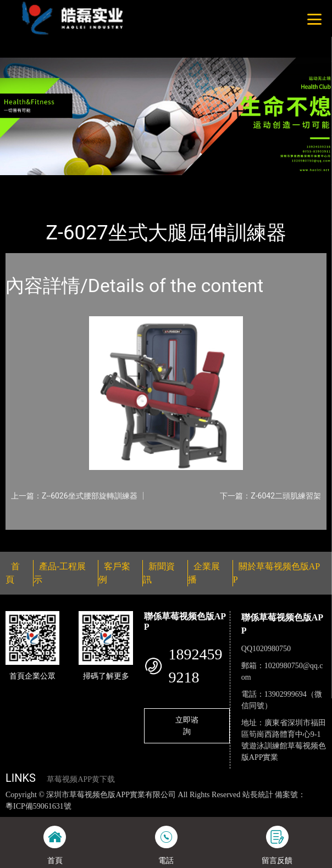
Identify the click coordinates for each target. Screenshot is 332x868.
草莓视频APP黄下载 (81, 779)
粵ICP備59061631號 (38, 806)
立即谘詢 (187, 726)
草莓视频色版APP (135, 182)
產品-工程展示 (68, 182)
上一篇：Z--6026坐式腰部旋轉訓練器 (74, 496)
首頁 (24, 182)
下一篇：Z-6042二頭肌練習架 (270, 496)
